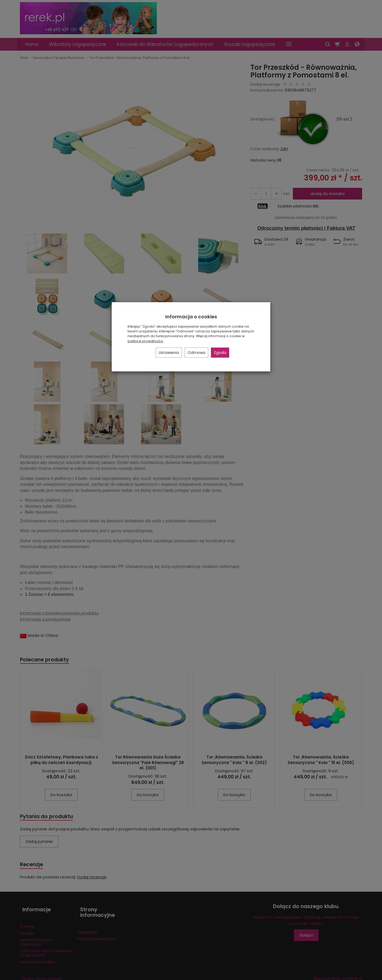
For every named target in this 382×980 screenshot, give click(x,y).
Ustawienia (169, 353)
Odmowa (196, 353)
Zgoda (220, 353)
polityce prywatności (145, 341)
